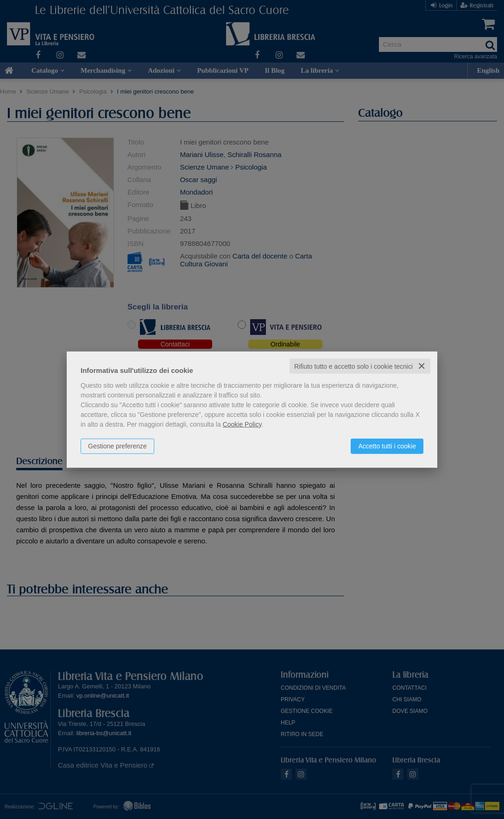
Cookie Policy (242, 424)
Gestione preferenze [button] (117, 446)
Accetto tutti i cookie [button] (387, 446)
